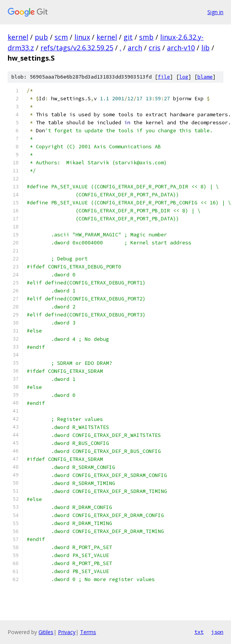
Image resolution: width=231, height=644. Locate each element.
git (128, 37)
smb (146, 37)
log (184, 77)
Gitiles (46, 632)
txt (199, 632)
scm (61, 37)
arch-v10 (181, 48)
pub (41, 37)
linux (82, 37)
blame (205, 77)
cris (155, 48)
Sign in (215, 12)
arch (135, 48)
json (217, 632)
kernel (18, 37)
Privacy (67, 632)
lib (205, 48)
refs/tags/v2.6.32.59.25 (77, 48)
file (164, 77)
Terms (88, 632)
